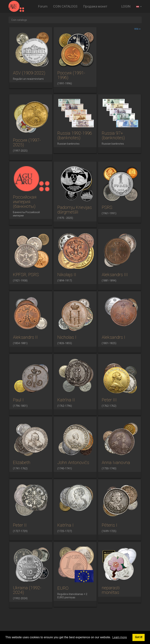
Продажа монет (95, 6)
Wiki (137, 29)
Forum (43, 6)
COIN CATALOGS (65, 6)
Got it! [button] (139, 637)
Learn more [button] (120, 637)
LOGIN (126, 6)
